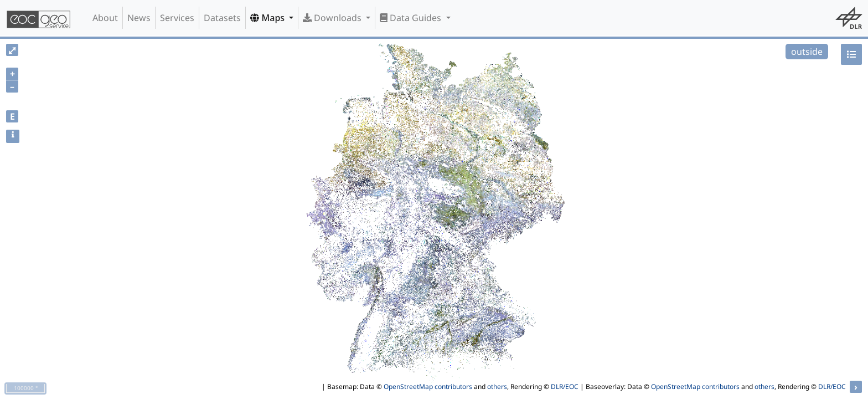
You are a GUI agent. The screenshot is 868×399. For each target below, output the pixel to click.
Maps (268, 18)
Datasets (222, 18)
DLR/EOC (565, 387)
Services (177, 18)
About (105, 18)
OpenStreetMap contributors (428, 387)
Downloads (333, 18)
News (139, 18)
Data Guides (412, 18)
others (497, 387)
